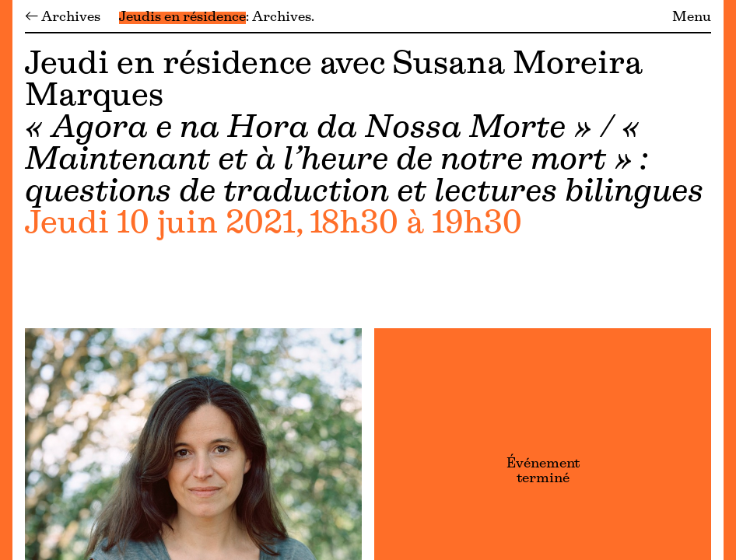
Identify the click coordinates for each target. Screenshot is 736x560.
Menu (692, 18)
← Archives (63, 18)
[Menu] (6, 280)
